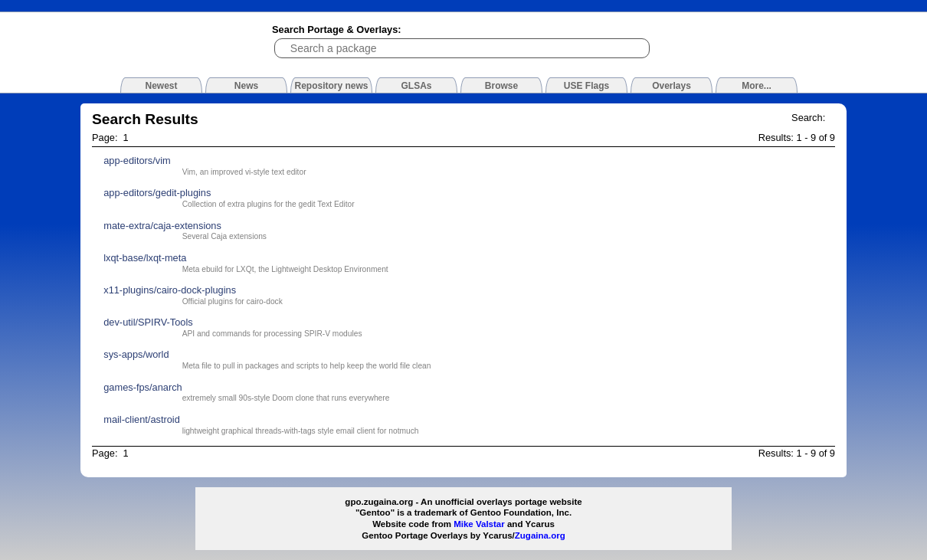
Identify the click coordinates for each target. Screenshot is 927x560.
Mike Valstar (479, 524)
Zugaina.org (540, 535)
